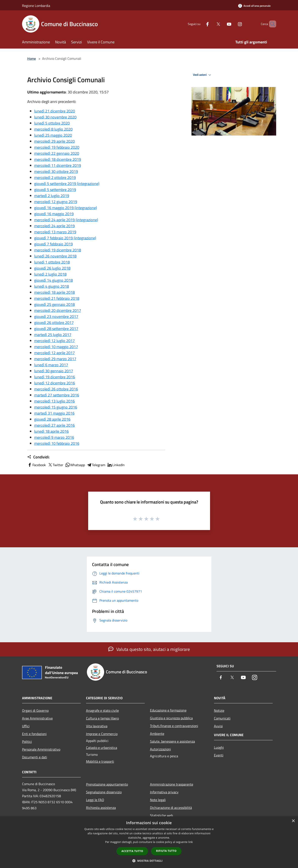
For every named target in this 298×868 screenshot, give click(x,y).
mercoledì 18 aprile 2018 (54, 292)
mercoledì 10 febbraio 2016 (57, 443)
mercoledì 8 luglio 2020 (53, 129)
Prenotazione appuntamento (107, 784)
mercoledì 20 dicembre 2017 (58, 310)
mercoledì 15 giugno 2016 (56, 407)
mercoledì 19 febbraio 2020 (57, 147)
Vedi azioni (203, 75)
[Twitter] (211, 24)
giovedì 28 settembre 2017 (56, 329)
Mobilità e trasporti (100, 761)
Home (32, 58)
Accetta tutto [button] (132, 851)
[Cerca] (271, 24)
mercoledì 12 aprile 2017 (54, 353)
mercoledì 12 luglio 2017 (54, 341)
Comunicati (222, 718)
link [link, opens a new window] (190, 842)
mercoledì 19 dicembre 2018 (58, 250)
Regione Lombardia (36, 6)
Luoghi (219, 747)
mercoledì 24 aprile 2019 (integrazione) (66, 220)
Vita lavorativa (97, 726)
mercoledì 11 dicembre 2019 (58, 165)
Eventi (219, 755)
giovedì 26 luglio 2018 (52, 268)
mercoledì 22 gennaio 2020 (57, 153)
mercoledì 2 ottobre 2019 (55, 178)
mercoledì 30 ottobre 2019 (56, 171)
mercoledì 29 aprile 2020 (54, 141)
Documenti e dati (35, 757)
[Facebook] (200, 24)
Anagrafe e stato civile (102, 710)
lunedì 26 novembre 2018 (55, 256)
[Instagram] (233, 24)
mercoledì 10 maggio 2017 (56, 347)
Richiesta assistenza (101, 808)
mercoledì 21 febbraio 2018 (57, 298)
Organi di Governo (35, 710)
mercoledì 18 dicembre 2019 (58, 159)
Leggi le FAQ (95, 800)
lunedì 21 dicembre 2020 (55, 111)
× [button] (293, 821)
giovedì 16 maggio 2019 (54, 214)
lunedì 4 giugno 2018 (52, 286)
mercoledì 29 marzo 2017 (55, 359)
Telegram (96, 465)
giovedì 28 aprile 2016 (52, 419)
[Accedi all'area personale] (254, 6)
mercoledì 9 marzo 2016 (54, 437)
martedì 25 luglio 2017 (53, 335)
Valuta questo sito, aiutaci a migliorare (149, 649)
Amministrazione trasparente (172, 784)
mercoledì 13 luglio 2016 (54, 401)
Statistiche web (161, 815)
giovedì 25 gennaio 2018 (54, 304)
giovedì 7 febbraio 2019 (53, 244)
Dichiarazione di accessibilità (171, 808)
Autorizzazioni (160, 749)
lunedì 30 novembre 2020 (55, 117)
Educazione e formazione (168, 710)
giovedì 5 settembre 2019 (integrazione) (67, 184)
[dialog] (149, 842)
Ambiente (157, 734)
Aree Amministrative (37, 718)
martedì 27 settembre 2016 (57, 395)
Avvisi (218, 726)
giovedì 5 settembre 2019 (55, 190)
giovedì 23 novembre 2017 (56, 316)
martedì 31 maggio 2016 (54, 413)
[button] (149, 861)
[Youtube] (222, 24)
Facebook (37, 465)
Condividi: (38, 457)
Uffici (26, 726)
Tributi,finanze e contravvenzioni (174, 726)
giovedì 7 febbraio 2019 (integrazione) (65, 238)
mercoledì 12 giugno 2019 (56, 202)
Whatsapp (75, 465)
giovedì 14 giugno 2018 (53, 280)
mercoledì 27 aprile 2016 (54, 425)
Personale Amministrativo (41, 749)
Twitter (55, 465)
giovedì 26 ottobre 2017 (54, 323)
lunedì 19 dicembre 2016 (55, 377)
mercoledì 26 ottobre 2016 (56, 389)
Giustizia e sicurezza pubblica (171, 718)
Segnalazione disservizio (104, 792)
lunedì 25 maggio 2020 (53, 135)
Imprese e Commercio (102, 734)
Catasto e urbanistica (102, 748)
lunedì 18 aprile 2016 (51, 431)
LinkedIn (116, 465)
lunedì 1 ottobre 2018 (52, 262)
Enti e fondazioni (34, 734)
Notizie (219, 710)
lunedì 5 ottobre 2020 (52, 123)
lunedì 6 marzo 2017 (51, 365)
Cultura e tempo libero (102, 718)
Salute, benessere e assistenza (172, 741)
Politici (27, 742)
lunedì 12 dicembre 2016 (55, 383)
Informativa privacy (164, 792)
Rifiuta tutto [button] (166, 851)
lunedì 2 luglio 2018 (50, 274)
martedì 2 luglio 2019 (52, 196)
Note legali (158, 800)
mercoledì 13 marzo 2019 (55, 232)
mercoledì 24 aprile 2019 (54, 226)
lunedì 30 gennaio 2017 (54, 371)
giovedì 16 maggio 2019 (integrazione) (66, 208)
